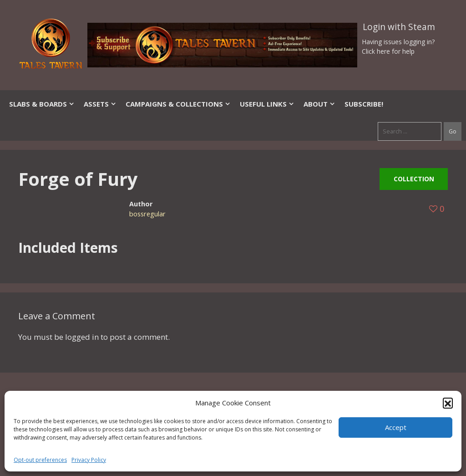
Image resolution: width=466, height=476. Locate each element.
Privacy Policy (89, 460)
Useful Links (267, 104)
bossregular (147, 214)
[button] (448, 403)
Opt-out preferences (40, 460)
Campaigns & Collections (178, 104)
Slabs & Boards (42, 104)
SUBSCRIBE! (364, 104)
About (319, 104)
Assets (100, 104)
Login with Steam (399, 27)
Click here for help (388, 51)
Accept (396, 427)
